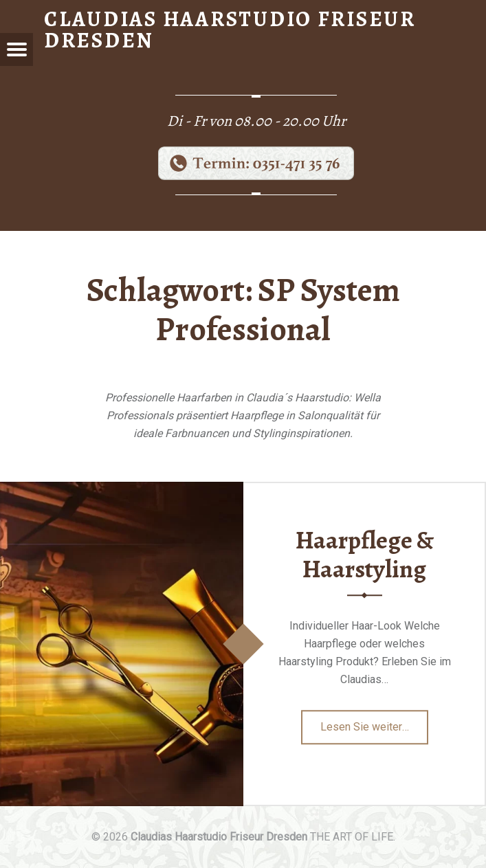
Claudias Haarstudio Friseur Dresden (219, 837)
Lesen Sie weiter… (374, 732)
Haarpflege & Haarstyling (365, 555)
